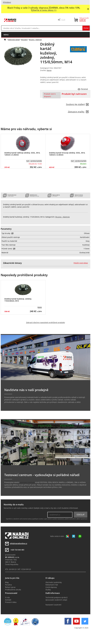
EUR (63, 20)
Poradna (8, 585)
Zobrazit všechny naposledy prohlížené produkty (45, 323)
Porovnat (84, 89)
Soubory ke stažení (77, 104)
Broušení (24, 40)
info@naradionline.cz (19, 544)
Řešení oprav (10, 587)
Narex (49, 70)
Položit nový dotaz (81, 263)
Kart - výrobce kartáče (34, 161)
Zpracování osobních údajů (56, 600)
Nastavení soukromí (53, 605)
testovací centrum (27, 482)
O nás (7, 597)
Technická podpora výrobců (57, 597)
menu (6, 35)
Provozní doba (11, 602)
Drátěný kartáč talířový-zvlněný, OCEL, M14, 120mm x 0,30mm (22, 154)
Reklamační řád (52, 585)
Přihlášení (7, 2)
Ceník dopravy (51, 587)
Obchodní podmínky (54, 582)
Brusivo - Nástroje (35, 40)
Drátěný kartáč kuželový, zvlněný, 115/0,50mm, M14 (18, 300)
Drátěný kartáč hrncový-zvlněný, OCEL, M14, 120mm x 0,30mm (67, 154)
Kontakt (8, 600)
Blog (7, 582)
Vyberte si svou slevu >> (44, 10)
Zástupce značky (78, 112)
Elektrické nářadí (14, 40)
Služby (48, 590)
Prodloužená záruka (13, 590)
